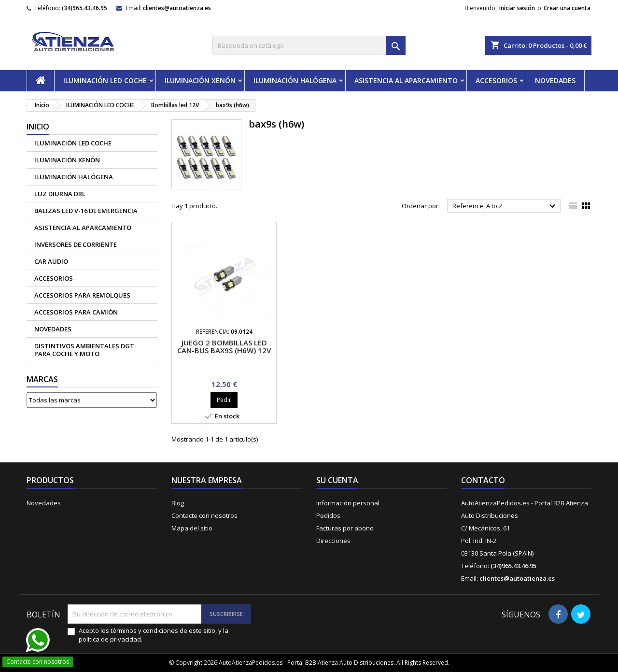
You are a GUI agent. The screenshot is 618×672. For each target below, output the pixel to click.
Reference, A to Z (505, 206)
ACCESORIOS (496, 80)
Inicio (38, 127)
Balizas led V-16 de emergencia (86, 211)
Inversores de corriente (76, 244)
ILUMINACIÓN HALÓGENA (295, 80)
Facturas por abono (345, 528)
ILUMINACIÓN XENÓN (200, 80)
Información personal (348, 503)
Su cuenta (337, 480)
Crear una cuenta (567, 8)
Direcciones (333, 541)
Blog (178, 503)
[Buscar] (309, 45)
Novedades (44, 503)
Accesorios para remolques (82, 295)
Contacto (483, 480)
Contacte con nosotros (204, 515)
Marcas (42, 379)
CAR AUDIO (51, 261)
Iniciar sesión (517, 8)
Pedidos (328, 515)
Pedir (224, 400)
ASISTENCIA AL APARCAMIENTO (406, 80)
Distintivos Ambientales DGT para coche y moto (84, 350)
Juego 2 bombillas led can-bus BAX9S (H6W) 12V (224, 346)
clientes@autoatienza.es (177, 8)
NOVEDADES (555, 80)
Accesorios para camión (76, 312)
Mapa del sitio (192, 528)
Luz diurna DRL (60, 194)
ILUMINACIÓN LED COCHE (105, 80)
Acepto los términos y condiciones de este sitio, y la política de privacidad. (154, 635)
